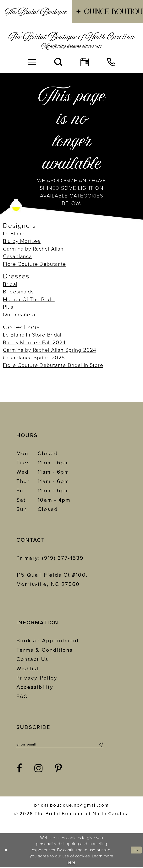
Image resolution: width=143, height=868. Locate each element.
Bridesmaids (18, 292)
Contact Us (32, 659)
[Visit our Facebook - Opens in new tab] (20, 770)
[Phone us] (111, 62)
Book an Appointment (48, 641)
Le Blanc (14, 234)
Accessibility (35, 687)
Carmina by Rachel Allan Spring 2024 (50, 350)
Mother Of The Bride (29, 299)
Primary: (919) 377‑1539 (50, 558)
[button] (32, 62)
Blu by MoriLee (22, 241)
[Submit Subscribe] (101, 745)
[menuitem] (36, 11)
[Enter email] (60, 745)
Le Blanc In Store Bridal (32, 335)
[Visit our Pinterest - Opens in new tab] (59, 770)
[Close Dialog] (7, 851)
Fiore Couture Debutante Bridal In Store (53, 365)
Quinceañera (19, 315)
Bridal (10, 284)
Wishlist (28, 669)
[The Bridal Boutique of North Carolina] (71, 41)
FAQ (22, 697)
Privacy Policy (37, 678)
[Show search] (58, 62)
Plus (8, 307)
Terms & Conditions (45, 650)
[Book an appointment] (85, 62)
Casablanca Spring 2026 (34, 358)
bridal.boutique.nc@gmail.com (71, 807)
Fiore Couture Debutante (34, 264)
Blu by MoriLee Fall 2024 (34, 343)
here (71, 863)
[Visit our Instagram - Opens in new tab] (39, 770)
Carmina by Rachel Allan (33, 249)
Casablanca (17, 256)
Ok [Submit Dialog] (135, 851)
